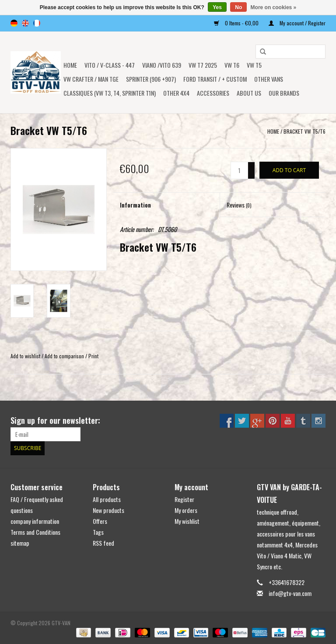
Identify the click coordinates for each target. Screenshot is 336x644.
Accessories (213, 93)
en (25, 23)
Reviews (239, 205)
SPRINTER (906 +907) (151, 79)
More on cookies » (274, 7)
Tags (98, 532)
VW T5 (254, 65)
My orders (186, 510)
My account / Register (297, 23)
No (238, 7)
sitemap (20, 543)
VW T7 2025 (203, 65)
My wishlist (187, 521)
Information (135, 205)
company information (35, 521)
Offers (100, 521)
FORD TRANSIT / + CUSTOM (215, 79)
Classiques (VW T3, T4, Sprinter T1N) (110, 93)
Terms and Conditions (35, 532)
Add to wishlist (25, 356)
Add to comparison (65, 356)
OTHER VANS (269, 79)
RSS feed (103, 543)
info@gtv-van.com (290, 593)
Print (93, 356)
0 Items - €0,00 (237, 23)
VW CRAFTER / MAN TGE (91, 79)
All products (107, 499)
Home (70, 65)
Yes (217, 7)
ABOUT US (249, 93)
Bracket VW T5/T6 (304, 131)
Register (184, 499)
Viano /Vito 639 (162, 65)
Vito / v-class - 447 (110, 65)
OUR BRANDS (284, 93)
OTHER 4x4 (176, 93)
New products (108, 510)
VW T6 (232, 65)
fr (37, 23)
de (14, 23)
